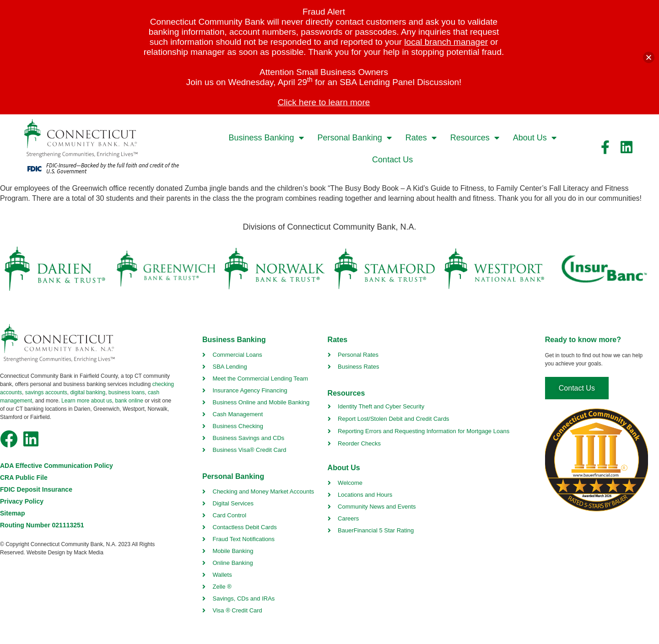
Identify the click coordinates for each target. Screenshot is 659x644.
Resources (475, 138)
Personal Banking (355, 138)
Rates (421, 138)
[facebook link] (605, 147)
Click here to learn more (324, 102)
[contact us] (577, 388)
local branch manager (446, 42)
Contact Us (392, 160)
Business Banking (266, 138)
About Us (535, 138)
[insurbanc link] (604, 269)
